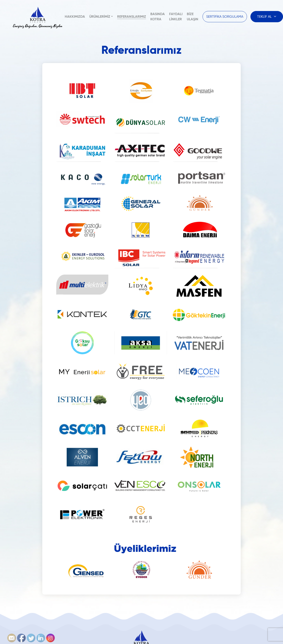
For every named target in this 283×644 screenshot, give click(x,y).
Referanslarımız (132, 17)
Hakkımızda (75, 17)
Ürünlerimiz (100, 17)
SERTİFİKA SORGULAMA (225, 17)
